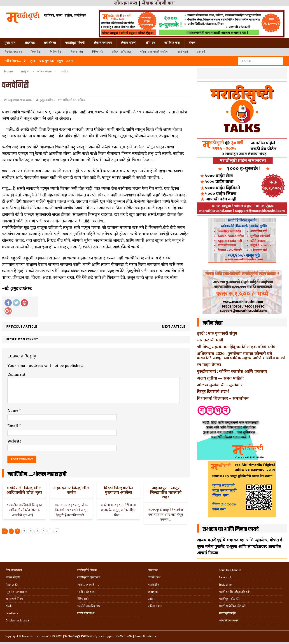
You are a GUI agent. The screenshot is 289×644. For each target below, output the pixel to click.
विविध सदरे (97, 52)
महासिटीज (154, 585)
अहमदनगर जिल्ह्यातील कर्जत (71, 490)
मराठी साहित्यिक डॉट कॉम (233, 606)
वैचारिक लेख (56, 52)
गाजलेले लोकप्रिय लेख (89, 606)
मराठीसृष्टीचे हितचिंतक (88, 577)
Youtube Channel (230, 570)
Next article (174, 326)
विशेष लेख (36, 52)
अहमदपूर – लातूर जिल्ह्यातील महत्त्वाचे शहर (166, 492)
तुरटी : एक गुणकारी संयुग (217, 333)
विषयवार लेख (77, 52)
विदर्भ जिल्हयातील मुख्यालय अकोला (118, 490)
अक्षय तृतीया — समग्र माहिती (220, 378)
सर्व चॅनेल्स (50, 43)
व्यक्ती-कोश (154, 577)
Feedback (12, 613)
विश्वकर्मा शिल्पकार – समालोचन (223, 398)
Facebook (225, 577)
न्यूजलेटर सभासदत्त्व (16, 592)
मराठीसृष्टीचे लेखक (87, 570)
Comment (16, 375)
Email (13, 426)
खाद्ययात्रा (153, 592)
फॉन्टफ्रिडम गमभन (229, 620)
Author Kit (12, 585)
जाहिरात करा (172, 43)
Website (14, 441)
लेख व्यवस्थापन (103, 43)
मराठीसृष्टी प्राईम (227, 613)
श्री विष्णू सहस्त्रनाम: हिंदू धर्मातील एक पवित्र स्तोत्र (236, 347)
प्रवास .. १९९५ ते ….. (88, 585)
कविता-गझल (155, 606)
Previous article (22, 326)
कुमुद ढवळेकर (47, 100)
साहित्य (25, 71)
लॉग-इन (150, 43)
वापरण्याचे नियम (14, 599)
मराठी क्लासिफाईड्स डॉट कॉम (235, 592)
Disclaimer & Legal (18, 620)
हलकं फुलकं (183, 52)
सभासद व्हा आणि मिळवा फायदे (231, 529)
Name (13, 411)
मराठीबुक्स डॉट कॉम (230, 599)
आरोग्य (152, 599)
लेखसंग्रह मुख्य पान (13, 52)
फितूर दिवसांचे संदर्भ (213, 391)
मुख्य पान (10, 43)
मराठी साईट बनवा (86, 592)
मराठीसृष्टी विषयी (75, 43)
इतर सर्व (201, 52)
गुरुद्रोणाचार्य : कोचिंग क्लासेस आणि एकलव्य (232, 371)
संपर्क (192, 43)
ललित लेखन (69, 100)
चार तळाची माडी (210, 340)
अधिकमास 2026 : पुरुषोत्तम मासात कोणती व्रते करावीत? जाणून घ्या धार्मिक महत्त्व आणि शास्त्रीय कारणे (241, 356)
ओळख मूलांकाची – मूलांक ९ (220, 385)
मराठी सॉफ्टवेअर (86, 613)
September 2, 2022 (20, 100)
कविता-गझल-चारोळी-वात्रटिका (154, 52)
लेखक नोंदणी (129, 43)
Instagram (226, 585)
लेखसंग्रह (30, 43)
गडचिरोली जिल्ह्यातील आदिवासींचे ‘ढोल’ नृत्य (24, 490)
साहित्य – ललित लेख (121, 52)
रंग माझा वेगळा (209, 364)
